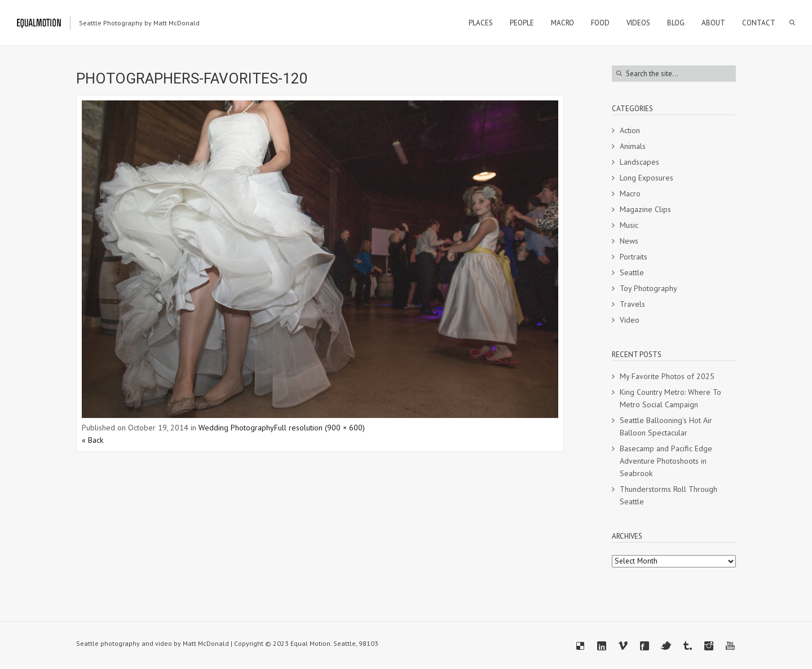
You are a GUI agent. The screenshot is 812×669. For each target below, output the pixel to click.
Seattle (632, 272)
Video (630, 320)
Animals (633, 146)
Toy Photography (648, 288)
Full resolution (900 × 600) (319, 428)
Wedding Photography (236, 428)
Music (629, 225)
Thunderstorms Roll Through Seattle (668, 495)
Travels (632, 304)
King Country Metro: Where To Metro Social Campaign (670, 398)
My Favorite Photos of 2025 (667, 376)
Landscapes (639, 162)
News (629, 241)
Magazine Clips (645, 209)
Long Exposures (646, 178)
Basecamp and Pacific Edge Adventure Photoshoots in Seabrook (666, 461)
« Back (92, 440)
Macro (630, 193)
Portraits (634, 257)
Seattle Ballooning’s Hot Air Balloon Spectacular (666, 426)
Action (630, 130)
